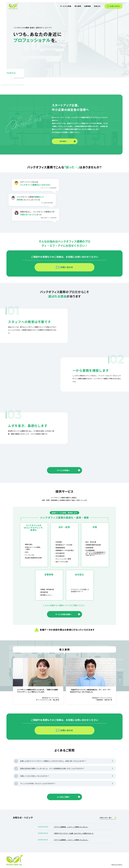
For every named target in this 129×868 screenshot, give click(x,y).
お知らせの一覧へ (108, 818)
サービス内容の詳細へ (68, 614)
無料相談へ (68, 141)
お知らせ (97, 6)
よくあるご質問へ (68, 797)
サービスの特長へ (68, 470)
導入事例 (78, 6)
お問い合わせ (113, 6)
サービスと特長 (66, 6)
